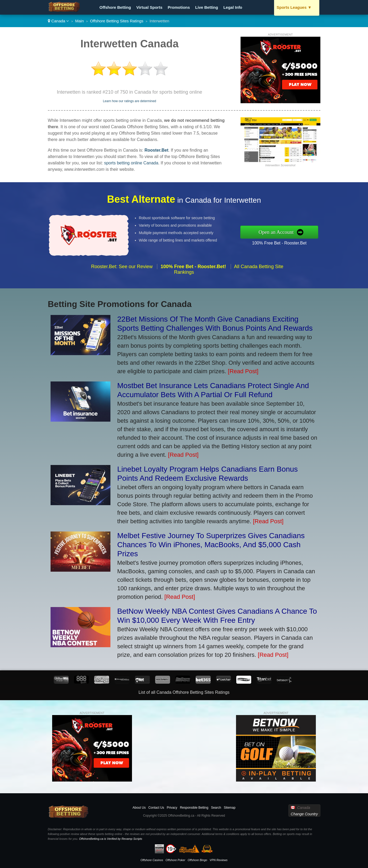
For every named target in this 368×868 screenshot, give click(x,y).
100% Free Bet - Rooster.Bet (293, 241)
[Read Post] (243, 371)
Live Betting (207, 7)
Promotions (179, 7)
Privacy (172, 808)
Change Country (304, 814)
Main (80, 21)
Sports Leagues (294, 7)
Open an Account (290, 232)
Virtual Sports (149, 7)
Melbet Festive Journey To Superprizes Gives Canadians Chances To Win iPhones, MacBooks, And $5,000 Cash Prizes (211, 545)
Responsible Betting (194, 808)
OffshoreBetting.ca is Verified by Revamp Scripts (111, 839)
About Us (139, 808)
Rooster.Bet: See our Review (122, 280)
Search (216, 808)
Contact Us (156, 808)
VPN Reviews (219, 860)
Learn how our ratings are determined (130, 101)
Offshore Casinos (152, 860)
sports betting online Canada (131, 163)
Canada (59, 21)
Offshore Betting (115, 7)
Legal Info (233, 7)
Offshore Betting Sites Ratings (117, 21)
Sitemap (230, 808)
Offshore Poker (175, 860)
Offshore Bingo (197, 860)
